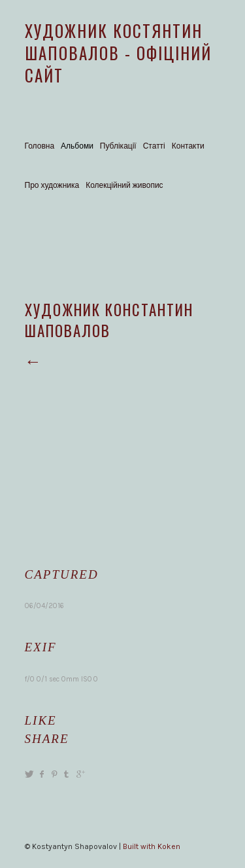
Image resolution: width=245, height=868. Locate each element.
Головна (40, 146)
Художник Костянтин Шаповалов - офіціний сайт (118, 53)
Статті (154, 146)
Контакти (188, 146)
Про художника (52, 185)
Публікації (118, 146)
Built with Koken (152, 846)
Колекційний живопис (124, 185)
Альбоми (77, 146)
